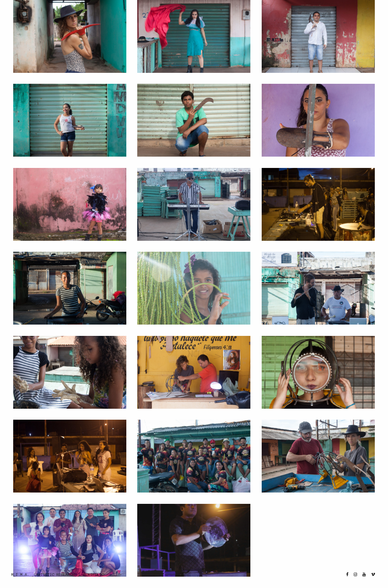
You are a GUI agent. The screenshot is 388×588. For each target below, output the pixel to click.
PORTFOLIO (94, 575)
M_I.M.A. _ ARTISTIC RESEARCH (43, 575)
